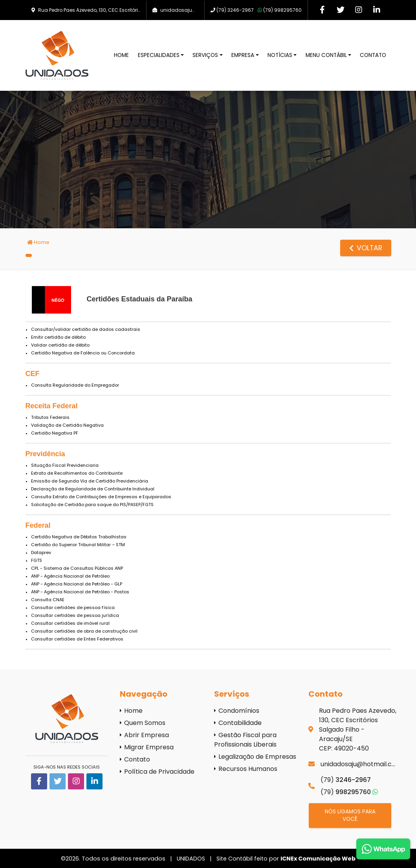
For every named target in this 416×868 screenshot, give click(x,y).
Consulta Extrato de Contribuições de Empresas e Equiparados (101, 497)
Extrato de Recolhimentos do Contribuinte (77, 473)
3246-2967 (235, 10)
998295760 (280, 10)
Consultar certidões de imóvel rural (70, 623)
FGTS (37, 560)
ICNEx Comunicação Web (318, 859)
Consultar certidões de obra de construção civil (84, 631)
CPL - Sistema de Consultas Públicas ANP (77, 568)
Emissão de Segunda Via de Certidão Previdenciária (90, 481)
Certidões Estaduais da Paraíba (140, 299)
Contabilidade (238, 723)
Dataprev (41, 552)
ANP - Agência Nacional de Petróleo (70, 576)
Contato (373, 55)
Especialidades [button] (159, 55)
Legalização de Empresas (255, 757)
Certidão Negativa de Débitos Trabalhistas (79, 537)
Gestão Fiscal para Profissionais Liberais (245, 740)
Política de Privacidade (157, 772)
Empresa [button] (243, 55)
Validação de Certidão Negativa (67, 425)
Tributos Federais (50, 417)
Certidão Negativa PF (55, 433)
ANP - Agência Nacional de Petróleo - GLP (77, 584)
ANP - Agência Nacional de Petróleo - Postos (80, 592)
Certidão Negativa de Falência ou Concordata (83, 353)
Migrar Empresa (147, 747)
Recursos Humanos (246, 769)
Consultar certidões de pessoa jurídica (75, 615)
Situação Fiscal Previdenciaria (65, 465)
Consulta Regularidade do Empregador (75, 385)
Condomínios (237, 711)
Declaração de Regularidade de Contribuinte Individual (93, 489)
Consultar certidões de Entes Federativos (77, 639)
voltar (366, 248)
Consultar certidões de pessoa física (73, 607)
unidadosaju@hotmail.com (194, 10)
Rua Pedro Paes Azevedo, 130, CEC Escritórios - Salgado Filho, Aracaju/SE (125, 10)
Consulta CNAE (48, 600)
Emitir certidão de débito (58, 337)
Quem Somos (143, 723)
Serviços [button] (205, 55)
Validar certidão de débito (60, 345)
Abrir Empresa (144, 735)
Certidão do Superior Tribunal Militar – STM (78, 545)
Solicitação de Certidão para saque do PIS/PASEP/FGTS (92, 505)
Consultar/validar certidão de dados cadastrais (86, 329)
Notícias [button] (280, 55)
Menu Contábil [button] (326, 55)
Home (121, 55)
